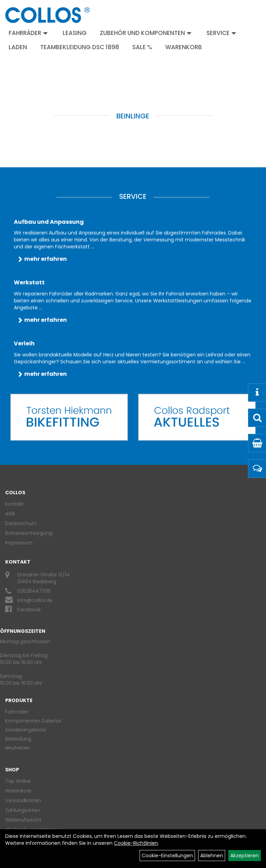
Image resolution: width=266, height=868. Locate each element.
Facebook (29, 610)
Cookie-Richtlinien (136, 843)
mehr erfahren (46, 259)
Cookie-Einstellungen (167, 856)
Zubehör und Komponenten (146, 33)
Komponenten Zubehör (33, 721)
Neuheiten (18, 748)
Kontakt (15, 504)
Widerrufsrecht (23, 820)
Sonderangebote (26, 730)
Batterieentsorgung (29, 533)
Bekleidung (18, 739)
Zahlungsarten (23, 810)
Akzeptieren (245, 856)
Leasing (75, 33)
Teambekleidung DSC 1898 (80, 47)
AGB (10, 514)
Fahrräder (28, 33)
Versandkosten (23, 800)
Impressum (19, 543)
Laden (18, 47)
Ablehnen (212, 856)
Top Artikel (18, 781)
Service (221, 33)
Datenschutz (21, 523)
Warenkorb (184, 47)
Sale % (142, 47)
